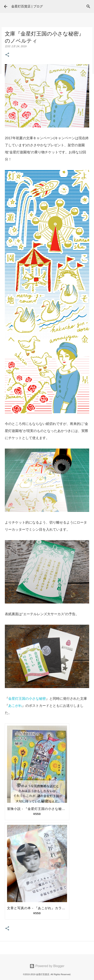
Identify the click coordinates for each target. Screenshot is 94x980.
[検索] (88, 6)
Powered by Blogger (47, 966)
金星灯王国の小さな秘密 (27, 699)
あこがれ (15, 706)
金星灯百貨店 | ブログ (27, 6)
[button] (7, 55)
